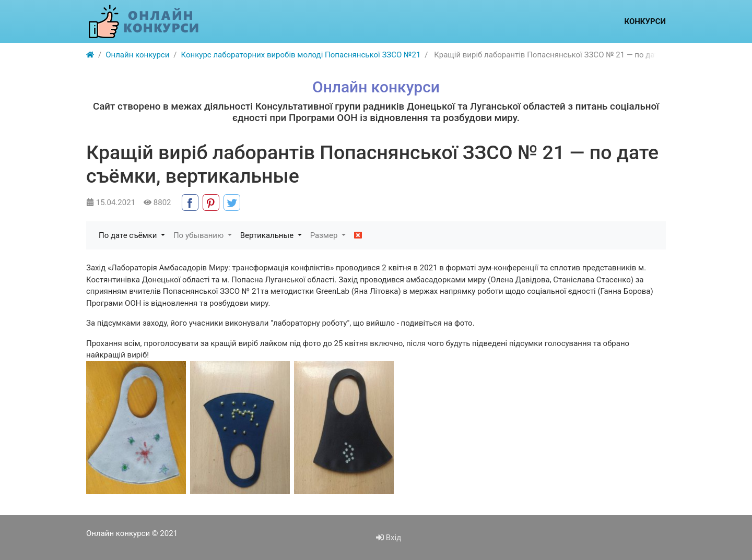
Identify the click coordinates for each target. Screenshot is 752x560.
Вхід (389, 538)
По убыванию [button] (199, 235)
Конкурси (645, 21)
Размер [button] (325, 235)
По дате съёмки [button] (129, 235)
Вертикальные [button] (268, 235)
